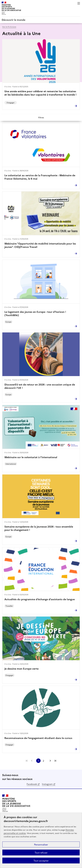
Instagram (47, 784)
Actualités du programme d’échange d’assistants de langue (40, 599)
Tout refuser (41, 852)
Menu (79, 3)
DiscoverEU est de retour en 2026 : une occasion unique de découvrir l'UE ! (40, 386)
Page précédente (32, 761)
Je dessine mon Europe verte (21, 669)
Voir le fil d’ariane (9, 27)
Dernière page (55, 761)
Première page (27, 761)
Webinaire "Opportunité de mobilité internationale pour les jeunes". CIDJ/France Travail (40, 245)
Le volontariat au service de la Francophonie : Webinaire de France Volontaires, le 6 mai (40, 177)
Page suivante (50, 761)
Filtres (41, 117)
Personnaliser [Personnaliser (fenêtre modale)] (41, 844)
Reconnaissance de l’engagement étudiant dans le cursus (38, 738)
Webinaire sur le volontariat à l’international (31, 457)
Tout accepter (41, 861)
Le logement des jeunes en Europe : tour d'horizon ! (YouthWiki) (35, 313)
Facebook (32, 784)
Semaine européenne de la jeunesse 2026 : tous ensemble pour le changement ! (39, 528)
